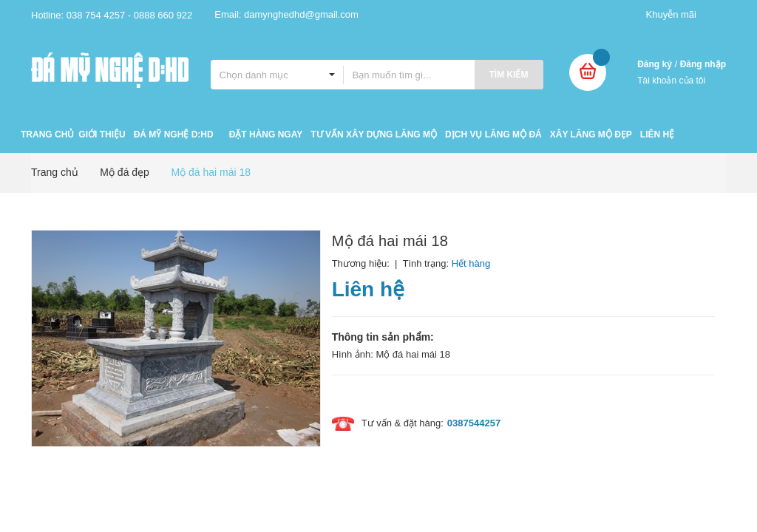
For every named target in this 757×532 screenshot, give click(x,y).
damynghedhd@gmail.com (301, 14)
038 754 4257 (96, 15)
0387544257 (474, 423)
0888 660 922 (163, 15)
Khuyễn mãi (671, 14)
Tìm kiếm (509, 75)
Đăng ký (655, 64)
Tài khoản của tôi (671, 81)
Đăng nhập (703, 64)
